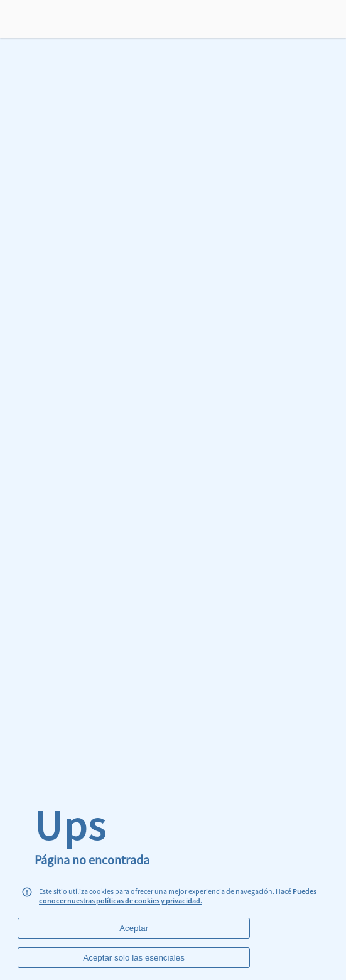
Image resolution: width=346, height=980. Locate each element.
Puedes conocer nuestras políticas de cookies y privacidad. (178, 896)
